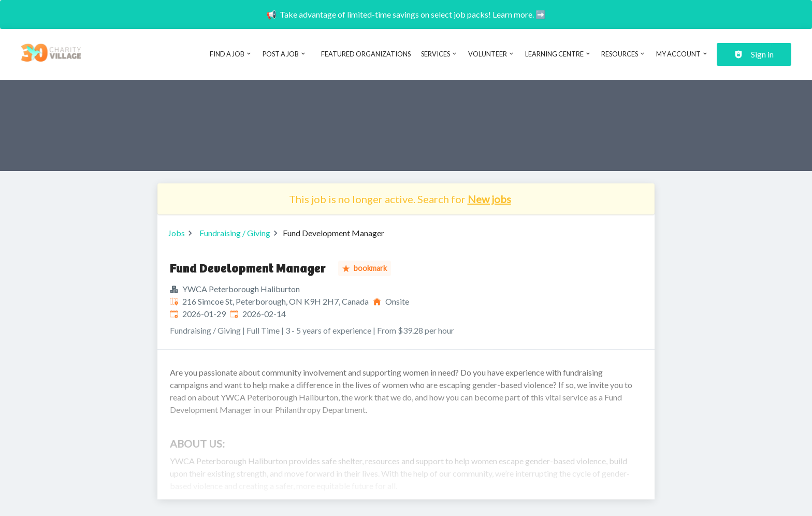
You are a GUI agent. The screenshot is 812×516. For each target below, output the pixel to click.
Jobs (176, 233)
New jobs (489, 199)
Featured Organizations (366, 54)
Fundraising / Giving (235, 233)
